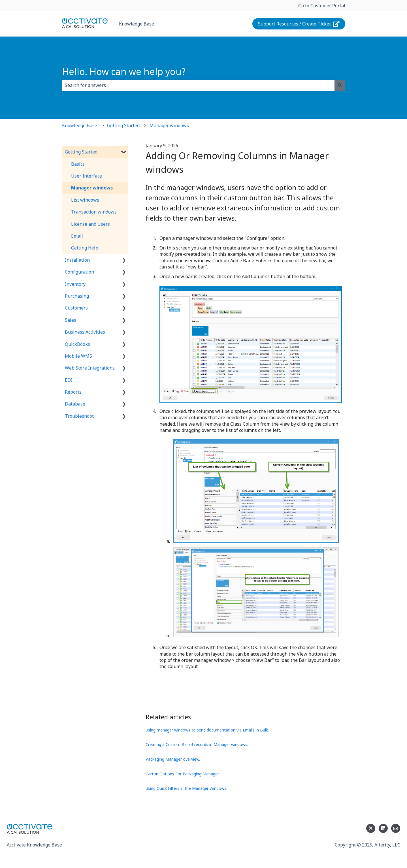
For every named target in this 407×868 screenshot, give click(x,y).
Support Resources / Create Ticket (299, 24)
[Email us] (396, 828)
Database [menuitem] (75, 404)
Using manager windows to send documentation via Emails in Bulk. (207, 730)
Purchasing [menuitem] (77, 296)
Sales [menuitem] (71, 320)
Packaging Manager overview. (173, 759)
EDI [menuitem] (69, 380)
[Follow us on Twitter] (371, 828)
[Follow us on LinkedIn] (383, 828)
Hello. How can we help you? (124, 72)
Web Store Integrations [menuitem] (90, 368)
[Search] (340, 85)
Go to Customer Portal (322, 6)
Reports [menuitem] (73, 392)
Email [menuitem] (77, 236)
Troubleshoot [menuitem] (79, 416)
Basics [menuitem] (78, 164)
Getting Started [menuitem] (81, 152)
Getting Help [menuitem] (85, 248)
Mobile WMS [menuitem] (78, 356)
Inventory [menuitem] (75, 284)
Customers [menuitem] (76, 308)
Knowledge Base (137, 24)
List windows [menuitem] (85, 200)
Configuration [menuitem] (79, 272)
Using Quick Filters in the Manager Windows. (186, 788)
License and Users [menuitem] (90, 224)
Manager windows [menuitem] (92, 188)
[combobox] (198, 85)
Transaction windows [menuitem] (94, 212)
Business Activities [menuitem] (85, 332)
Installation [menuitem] (77, 260)
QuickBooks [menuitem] (77, 344)
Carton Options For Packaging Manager (182, 774)
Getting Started (123, 125)
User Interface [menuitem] (87, 176)
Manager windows (169, 125)
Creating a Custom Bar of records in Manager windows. (197, 744)
